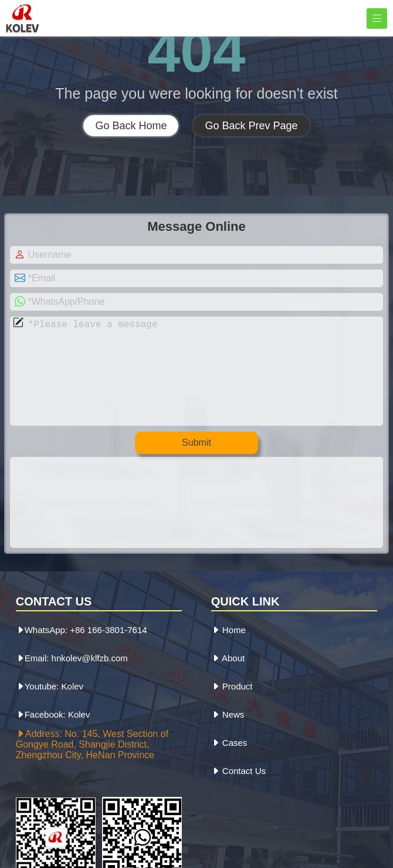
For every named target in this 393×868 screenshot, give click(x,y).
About (228, 682)
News (228, 738)
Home (228, 653)
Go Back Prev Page (251, 126)
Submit (196, 466)
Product (232, 710)
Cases (229, 766)
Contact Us (238, 794)
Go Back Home (131, 126)
